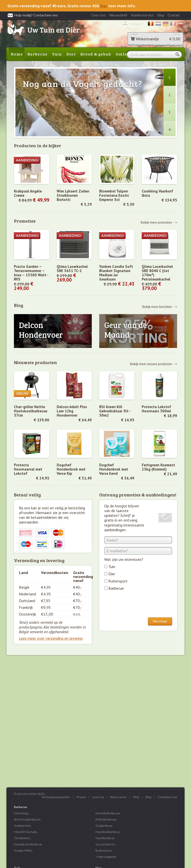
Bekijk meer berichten (157, 307)
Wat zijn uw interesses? (124, 559)
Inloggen (136, 24)
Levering (98, 797)
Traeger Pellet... (24, 850)
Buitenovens (104, 850)
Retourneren (118, 797)
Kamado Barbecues (108, 813)
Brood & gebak (96, 54)
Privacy (81, 797)
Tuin (57, 54)
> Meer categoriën (106, 857)
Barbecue (37, 54)
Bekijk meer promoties (156, 222)
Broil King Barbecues (27, 819)
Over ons (98, 15)
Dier (71, 54)
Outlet (122, 54)
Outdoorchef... (23, 826)
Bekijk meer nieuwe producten (151, 364)
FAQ (136, 797)
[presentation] (142, 605)
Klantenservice (142, 15)
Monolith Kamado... (26, 832)
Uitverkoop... (22, 813)
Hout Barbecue (105, 838)
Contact (174, 15)
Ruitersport (118, 581)
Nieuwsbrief (118, 15)
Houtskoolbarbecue (108, 832)
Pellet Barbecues (106, 819)
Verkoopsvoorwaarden (56, 797)
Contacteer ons (167, 797)
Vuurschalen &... (106, 844)
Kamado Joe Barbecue (28, 844)
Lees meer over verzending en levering (51, 638)
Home (17, 54)
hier (104, 6)
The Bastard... (22, 838)
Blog (161, 15)
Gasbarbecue (104, 826)
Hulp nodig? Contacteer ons (33, 15)
